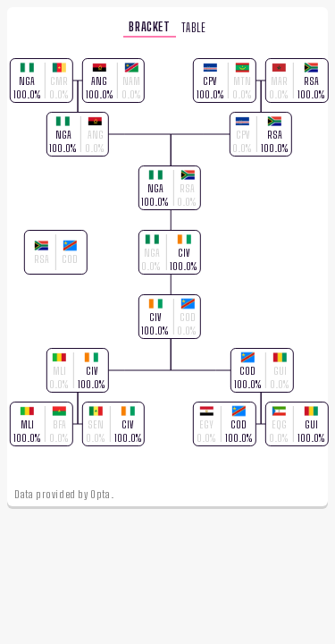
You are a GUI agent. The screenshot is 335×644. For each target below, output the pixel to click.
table (194, 26)
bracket (149, 25)
